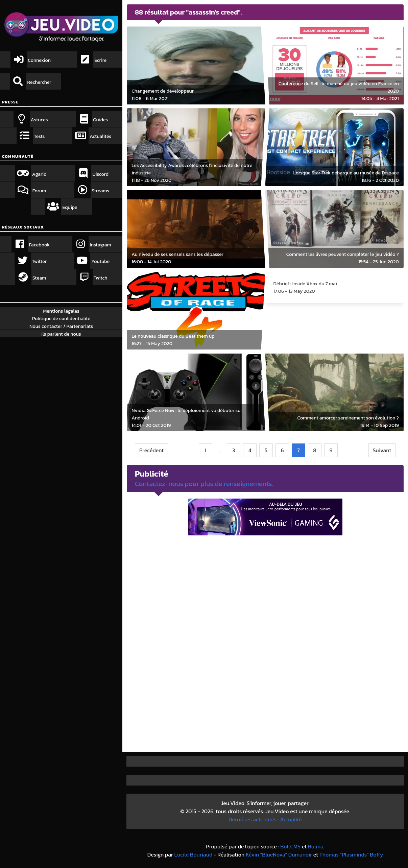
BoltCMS (290, 846)
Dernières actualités (253, 819)
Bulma (316, 846)
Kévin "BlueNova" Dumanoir (279, 854)
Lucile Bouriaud (194, 854)
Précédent (151, 450)
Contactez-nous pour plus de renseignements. (204, 484)
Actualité (291, 819)
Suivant (382, 450)
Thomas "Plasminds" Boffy (351, 854)
